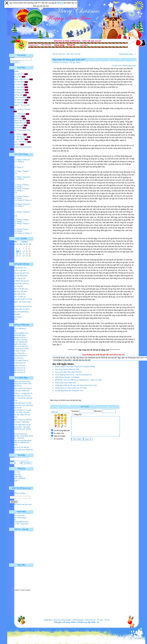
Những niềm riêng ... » (128, 54)
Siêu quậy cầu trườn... (18, 366)
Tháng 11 (13, 162)
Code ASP (14, 116)
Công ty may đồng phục (19, 276)
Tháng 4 (13, 167)
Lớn (120, 66)
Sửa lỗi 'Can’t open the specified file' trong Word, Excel (22, 435)
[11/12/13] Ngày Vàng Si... (20, 360)
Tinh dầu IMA (15, 314)
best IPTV (14, 319)
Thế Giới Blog (15, 102)
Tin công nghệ (15, 74)
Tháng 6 (13, 189)
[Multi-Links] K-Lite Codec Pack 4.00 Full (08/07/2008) (75, 367)
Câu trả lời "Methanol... (19, 329)
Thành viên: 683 (16, 476)
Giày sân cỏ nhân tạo (18, 297)
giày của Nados (16, 317)
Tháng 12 (21, 162)
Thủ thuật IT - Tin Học (18, 105)
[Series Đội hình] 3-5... (18, 363)
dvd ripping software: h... (19, 356)
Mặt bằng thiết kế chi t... (19, 268)
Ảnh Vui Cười (15, 90)
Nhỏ (135, 66)
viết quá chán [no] (17, 358)
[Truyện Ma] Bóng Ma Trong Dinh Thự (69, 391)
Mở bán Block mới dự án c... (20, 281)
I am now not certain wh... (20, 346)
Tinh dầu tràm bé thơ (18, 294)
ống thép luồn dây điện (19, 291)
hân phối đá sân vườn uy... (20, 284)
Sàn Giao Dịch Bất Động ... (20, 312)
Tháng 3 (26, 185)
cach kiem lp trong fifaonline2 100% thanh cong (21, 442)
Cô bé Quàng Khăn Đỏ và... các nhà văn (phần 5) (73, 375)
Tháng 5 (19, 187)
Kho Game (14, 128)
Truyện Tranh (15, 87)
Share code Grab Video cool (65, 383)
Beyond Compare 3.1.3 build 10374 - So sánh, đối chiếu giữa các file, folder (21, 412)
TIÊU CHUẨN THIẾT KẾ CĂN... (22, 299)
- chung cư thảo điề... (18, 353)
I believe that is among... (19, 340)
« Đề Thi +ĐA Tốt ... (59, 54)
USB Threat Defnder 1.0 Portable (67, 377)
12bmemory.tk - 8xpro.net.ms (84, 620)
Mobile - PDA (15, 134)
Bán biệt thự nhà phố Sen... (20, 273)
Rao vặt (13, 144)
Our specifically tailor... (18, 335)
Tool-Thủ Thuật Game (18, 130)
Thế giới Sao (15, 95)
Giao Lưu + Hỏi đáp (17, 142)
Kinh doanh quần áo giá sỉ (20, 309)
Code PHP (14, 118)
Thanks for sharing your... (19, 342)
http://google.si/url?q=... (19, 337)
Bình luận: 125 (15, 474)
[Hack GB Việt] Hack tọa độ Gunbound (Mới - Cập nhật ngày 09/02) (20, 427)
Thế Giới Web (15, 100)
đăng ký (60, 3)
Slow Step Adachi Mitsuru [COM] (67, 369)
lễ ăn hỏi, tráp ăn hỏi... (18, 278)
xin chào (13, 331)
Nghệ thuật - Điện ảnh (18, 79)
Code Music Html (16, 121)
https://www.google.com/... (20, 333)
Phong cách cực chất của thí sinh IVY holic (71, 388)
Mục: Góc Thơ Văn (73, 54)
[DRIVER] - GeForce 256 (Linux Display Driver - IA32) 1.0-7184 (78, 380)
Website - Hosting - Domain (20, 109)
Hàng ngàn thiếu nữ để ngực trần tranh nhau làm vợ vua (76, 385)
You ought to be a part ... (19, 344)
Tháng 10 (26, 160)
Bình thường (127, 66)
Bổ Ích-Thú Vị (15, 125)
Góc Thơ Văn (15, 82)
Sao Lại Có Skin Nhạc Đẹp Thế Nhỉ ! (69, 372)
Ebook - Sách (15, 139)
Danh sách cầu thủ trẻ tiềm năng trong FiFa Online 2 (20, 383)
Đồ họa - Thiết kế (17, 114)
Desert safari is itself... (18, 351)
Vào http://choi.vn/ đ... (18, 368)
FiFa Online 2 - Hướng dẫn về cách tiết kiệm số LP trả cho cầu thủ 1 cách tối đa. (21, 396)
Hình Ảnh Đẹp (15, 92)
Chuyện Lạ (14, 77)
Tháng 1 (13, 171)
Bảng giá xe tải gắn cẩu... (20, 289)
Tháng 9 (13, 191)
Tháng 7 (13, 160)
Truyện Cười (15, 85)
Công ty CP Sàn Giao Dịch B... (21, 307)
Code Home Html (16, 123)
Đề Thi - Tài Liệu (16, 137)
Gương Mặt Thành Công (19, 147)
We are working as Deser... (20, 349)
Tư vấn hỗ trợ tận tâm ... (19, 270)
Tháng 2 (19, 177)
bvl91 (78, 63)
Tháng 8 (19, 160)
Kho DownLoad (16, 97)
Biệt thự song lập (16, 286)
